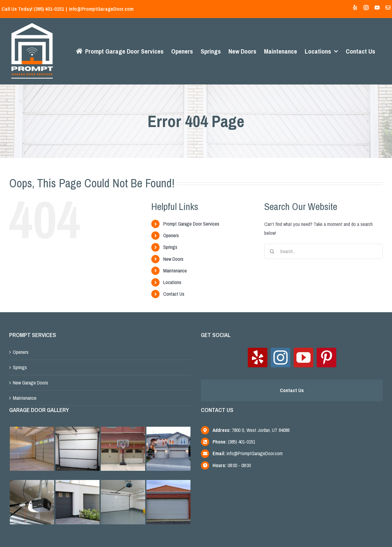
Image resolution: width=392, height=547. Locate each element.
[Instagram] (278, 358)
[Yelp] (255, 358)
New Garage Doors (30, 383)
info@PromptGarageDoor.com (101, 9)
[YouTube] (301, 358)
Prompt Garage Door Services (190, 224)
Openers (170, 235)
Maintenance (174, 271)
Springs (169, 247)
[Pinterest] (324, 358)
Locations (171, 282)
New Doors (172, 259)
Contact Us (173, 294)
